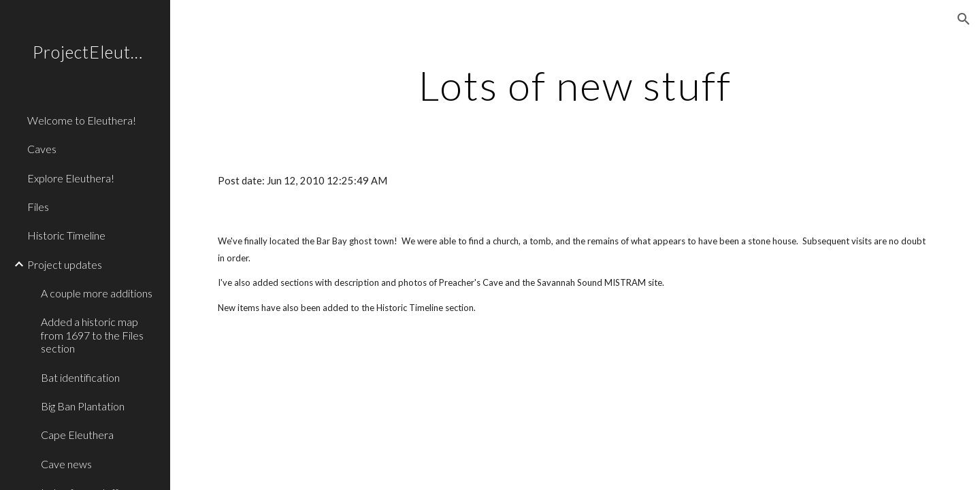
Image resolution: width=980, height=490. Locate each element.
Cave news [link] (66, 464)
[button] (964, 19)
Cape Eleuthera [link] (77, 435)
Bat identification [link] (80, 377)
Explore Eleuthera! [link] (71, 178)
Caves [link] (42, 149)
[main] (575, 85)
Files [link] (38, 207)
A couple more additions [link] (97, 293)
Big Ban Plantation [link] (83, 406)
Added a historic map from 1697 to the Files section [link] (92, 335)
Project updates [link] (65, 264)
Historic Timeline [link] (66, 235)
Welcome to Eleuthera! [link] (82, 120)
